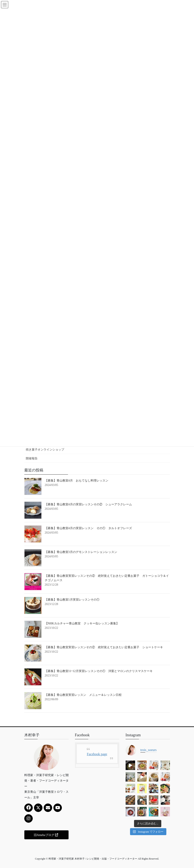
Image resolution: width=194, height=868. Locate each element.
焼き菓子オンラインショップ (45, 450)
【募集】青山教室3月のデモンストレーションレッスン (81, 552)
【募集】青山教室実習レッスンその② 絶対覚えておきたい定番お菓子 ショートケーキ (104, 647)
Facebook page (97, 754)
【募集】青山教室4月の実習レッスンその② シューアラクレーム (88, 504)
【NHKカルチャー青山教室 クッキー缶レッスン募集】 (82, 623)
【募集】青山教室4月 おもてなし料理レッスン (77, 481)
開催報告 (32, 458)
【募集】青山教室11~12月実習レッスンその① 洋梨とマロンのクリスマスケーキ (99, 671)
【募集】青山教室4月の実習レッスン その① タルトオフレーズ (88, 528)
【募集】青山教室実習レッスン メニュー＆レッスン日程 (83, 695)
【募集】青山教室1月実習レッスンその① (74, 600)
